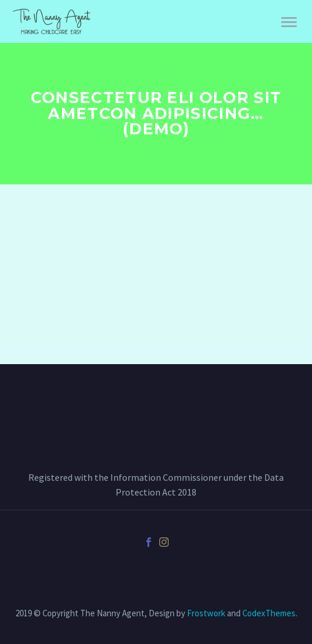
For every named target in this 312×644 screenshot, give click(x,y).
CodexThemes (269, 613)
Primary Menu (289, 22)
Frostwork (206, 613)
